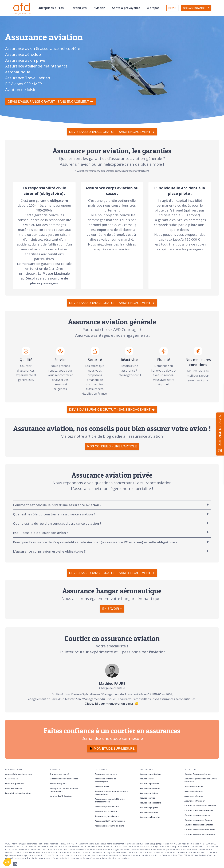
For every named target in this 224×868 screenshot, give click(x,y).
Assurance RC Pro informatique (110, 821)
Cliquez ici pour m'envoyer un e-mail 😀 (112, 703)
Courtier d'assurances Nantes (199, 810)
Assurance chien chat (150, 817)
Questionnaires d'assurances (64, 779)
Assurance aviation (149, 793)
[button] (7, 862)
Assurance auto (147, 779)
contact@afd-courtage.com (18, 774)
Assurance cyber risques (107, 816)
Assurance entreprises (106, 774)
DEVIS (172, 8)
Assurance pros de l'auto (107, 807)
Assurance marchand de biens (109, 826)
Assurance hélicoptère (150, 803)
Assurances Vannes (194, 796)
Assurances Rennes (194, 791)
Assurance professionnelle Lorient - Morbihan (202, 780)
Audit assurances (13, 788)
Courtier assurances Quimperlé (200, 834)
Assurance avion (148, 798)
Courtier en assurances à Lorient (200, 805)
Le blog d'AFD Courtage (61, 796)
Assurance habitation (150, 788)
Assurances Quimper (195, 801)
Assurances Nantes (194, 786)
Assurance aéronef (149, 812)
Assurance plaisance (150, 784)
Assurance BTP (102, 786)
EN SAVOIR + (112, 609)
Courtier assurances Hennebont (200, 830)
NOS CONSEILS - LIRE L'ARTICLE (112, 446)
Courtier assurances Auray (197, 815)
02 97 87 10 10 (11, 779)
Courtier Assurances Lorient (198, 774)
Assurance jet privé (149, 807)
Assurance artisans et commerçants (105, 780)
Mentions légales (58, 784)
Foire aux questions (15, 784)
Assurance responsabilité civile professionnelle (110, 800)
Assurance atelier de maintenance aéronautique (111, 793)
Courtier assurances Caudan (198, 820)
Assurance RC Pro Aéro (106, 811)
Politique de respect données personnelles (64, 790)
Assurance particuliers (150, 774)
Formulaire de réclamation (18, 793)
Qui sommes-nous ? (60, 774)
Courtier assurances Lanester (199, 825)
